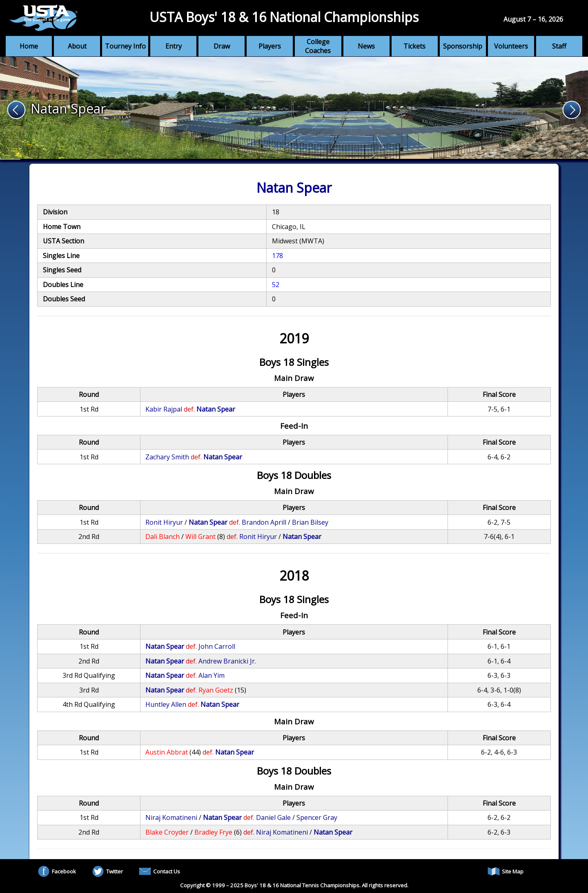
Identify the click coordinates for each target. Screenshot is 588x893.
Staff (559, 46)
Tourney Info (125, 46)
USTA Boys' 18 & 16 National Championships (284, 17)
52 (276, 285)
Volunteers (511, 46)
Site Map (506, 871)
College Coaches (318, 46)
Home (29, 46)
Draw (222, 46)
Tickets (414, 46)
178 (277, 256)
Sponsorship (463, 46)
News (366, 46)
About (77, 46)
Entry (174, 46)
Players (270, 46)
